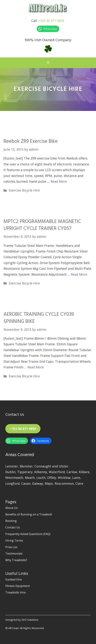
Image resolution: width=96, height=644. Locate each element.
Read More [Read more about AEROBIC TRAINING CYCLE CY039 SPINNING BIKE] (36, 367)
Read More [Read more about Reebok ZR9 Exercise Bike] (59, 181)
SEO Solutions (30, 620)
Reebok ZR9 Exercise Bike (31, 141)
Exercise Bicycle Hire (24, 190)
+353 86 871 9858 (51, 21)
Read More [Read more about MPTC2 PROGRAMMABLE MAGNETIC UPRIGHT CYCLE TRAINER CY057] (79, 274)
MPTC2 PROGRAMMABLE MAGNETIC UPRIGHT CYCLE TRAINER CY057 (42, 225)
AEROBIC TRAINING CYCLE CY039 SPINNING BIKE (39, 318)
